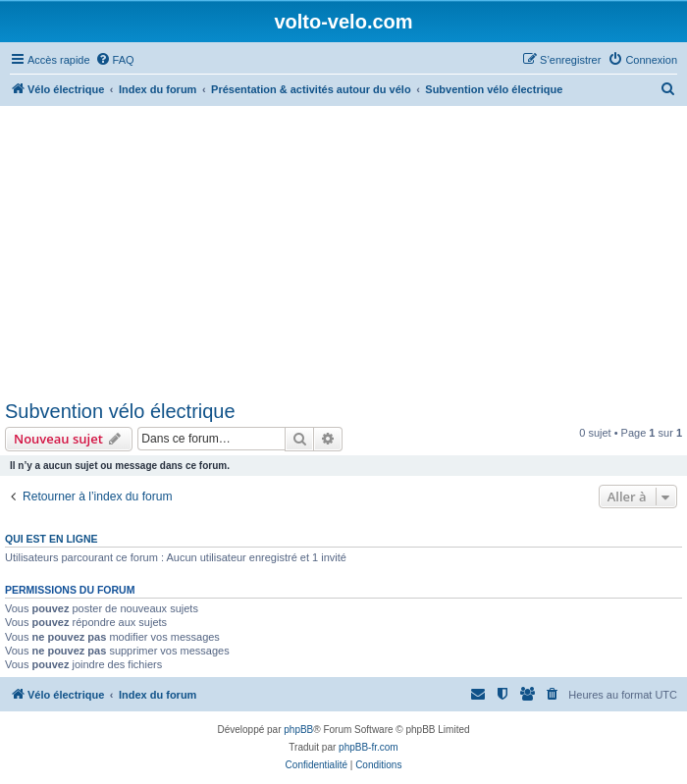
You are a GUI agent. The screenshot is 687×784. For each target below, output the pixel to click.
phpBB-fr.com (369, 747)
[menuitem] (115, 60)
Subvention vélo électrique (120, 411)
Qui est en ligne (52, 539)
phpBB (298, 730)
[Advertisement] (343, 253)
